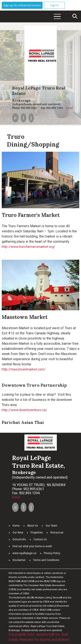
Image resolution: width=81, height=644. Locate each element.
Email (69, 108)
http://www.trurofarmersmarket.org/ (29, 247)
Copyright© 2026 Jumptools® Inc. (35, 634)
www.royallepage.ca (24, 553)
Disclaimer (19, 560)
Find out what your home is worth (32, 546)
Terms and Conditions (46, 560)
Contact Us (40, 539)
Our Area (18, 533)
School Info (19, 539)
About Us (33, 526)
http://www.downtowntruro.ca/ (24, 410)
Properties (37, 533)
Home (16, 526)
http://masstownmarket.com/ (24, 369)
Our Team (51, 526)
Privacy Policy (52, 553)
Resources (57, 533)
